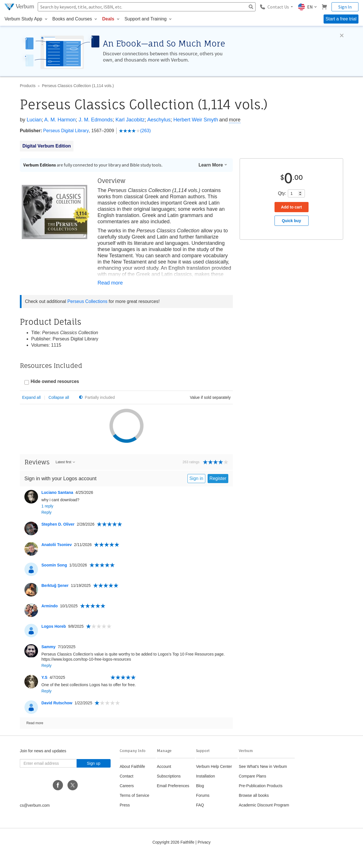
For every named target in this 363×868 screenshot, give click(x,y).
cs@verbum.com (35, 817)
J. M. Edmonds (96, 120)
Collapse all (59, 397)
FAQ (200, 817)
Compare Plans (253, 788)
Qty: (282, 193)
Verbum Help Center (214, 778)
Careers (127, 798)
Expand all (31, 397)
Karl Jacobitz (130, 120)
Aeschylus (159, 120)
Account (164, 778)
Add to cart (292, 207)
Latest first (66, 474)
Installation (205, 788)
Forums (203, 807)
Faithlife (187, 854)
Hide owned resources (55, 381)
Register (218, 490)
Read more (110, 283)
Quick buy (292, 221)
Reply (47, 524)
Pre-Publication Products (261, 798)
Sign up (93, 775)
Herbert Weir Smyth (196, 120)
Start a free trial (341, 19)
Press (125, 817)
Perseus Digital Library (66, 131)
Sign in (196, 490)
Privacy (204, 854)
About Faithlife (132, 778)
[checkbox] (52, 382)
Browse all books (254, 807)
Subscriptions (169, 788)
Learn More (213, 165)
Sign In (345, 7)
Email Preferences (173, 798)
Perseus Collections (87, 301)
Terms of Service (134, 807)
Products (28, 86)
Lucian (34, 120)
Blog (200, 798)
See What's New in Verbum (263, 778)
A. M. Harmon (60, 120)
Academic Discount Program (264, 817)
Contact (126, 788)
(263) (135, 131)
